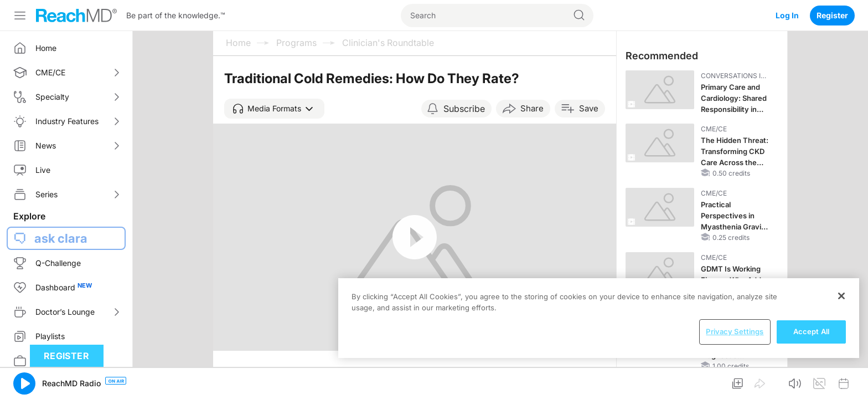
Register (832, 15)
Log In (787, 15)
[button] (274, 109)
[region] (599, 318)
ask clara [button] (61, 238)
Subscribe (464, 109)
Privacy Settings (735, 331)
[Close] (841, 296)
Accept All (811, 331)
